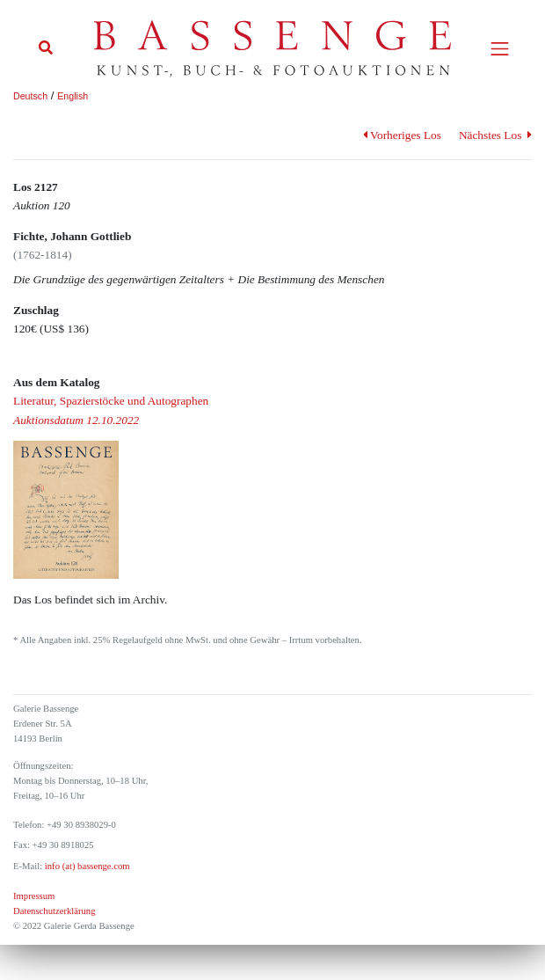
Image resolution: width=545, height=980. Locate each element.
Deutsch (30, 96)
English (73, 96)
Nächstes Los (495, 135)
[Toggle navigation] (500, 49)
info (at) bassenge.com (86, 866)
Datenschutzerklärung (54, 911)
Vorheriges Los (402, 135)
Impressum (34, 896)
